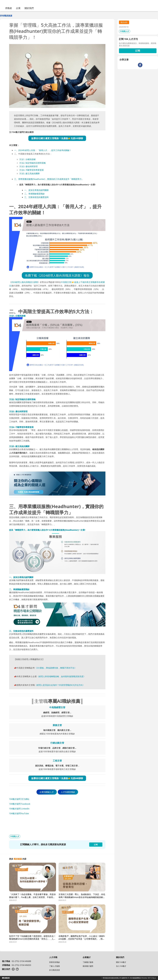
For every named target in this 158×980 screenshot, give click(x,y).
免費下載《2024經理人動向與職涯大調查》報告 (57, 275)
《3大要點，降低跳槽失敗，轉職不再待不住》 (56, 668)
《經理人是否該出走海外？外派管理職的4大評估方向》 (60, 685)
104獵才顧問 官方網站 (19, 799)
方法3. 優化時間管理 (29, 166)
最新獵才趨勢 (88, 966)
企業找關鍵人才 (47, 792)
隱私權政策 (6, 978)
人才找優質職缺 (68, 792)
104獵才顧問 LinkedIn (19, 809)
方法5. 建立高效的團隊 (30, 173)
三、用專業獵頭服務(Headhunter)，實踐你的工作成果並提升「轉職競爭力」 (49, 179)
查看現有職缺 (54, 962)
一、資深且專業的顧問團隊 (36, 190)
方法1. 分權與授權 (27, 159)
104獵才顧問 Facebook (20, 804)
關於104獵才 (121, 962)
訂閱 (138, 51)
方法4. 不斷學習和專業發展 (32, 170)
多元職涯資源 (54, 970)
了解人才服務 (54, 966)
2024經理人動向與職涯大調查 (25, 282)
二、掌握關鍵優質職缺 (34, 194)
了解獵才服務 (88, 962)
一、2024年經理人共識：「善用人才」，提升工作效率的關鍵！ (43, 150)
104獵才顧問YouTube (19, 813)
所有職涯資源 (6, 16)
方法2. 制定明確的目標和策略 (33, 163)
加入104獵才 (121, 966)
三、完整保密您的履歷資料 (36, 197)
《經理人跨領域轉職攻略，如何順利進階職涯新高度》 (61, 676)
